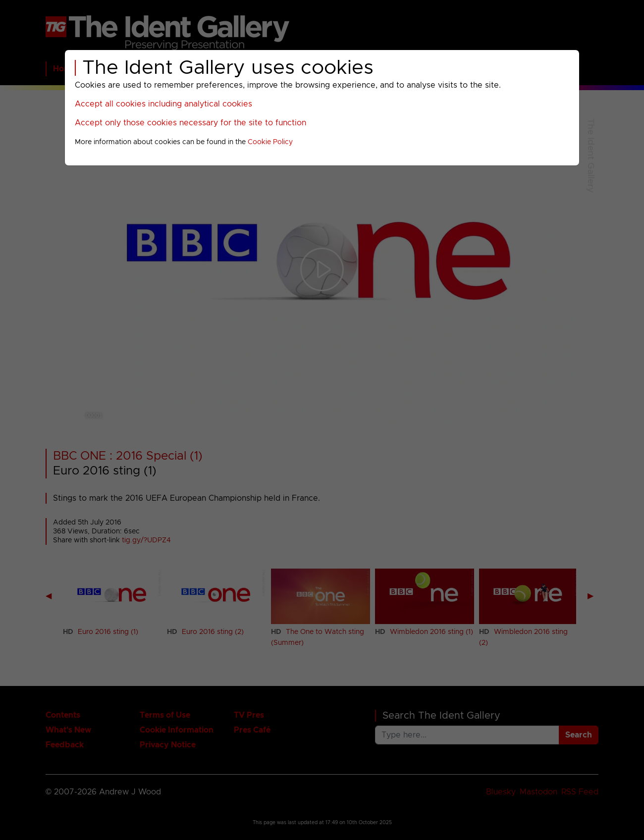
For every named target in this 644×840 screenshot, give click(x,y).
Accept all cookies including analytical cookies (163, 104)
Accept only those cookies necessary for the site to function (190, 123)
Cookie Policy (270, 142)
